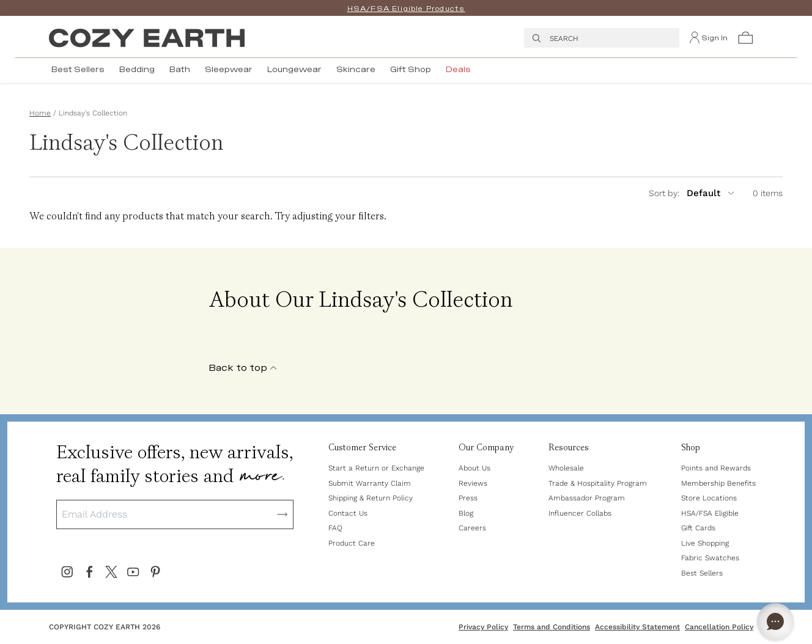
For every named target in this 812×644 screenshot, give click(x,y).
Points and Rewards (716, 468)
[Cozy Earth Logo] (147, 38)
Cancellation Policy (719, 627)
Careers (472, 528)
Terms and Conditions (552, 627)
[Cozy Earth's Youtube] (133, 572)
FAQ (335, 528)
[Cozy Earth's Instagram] (67, 572)
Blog (466, 513)
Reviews (473, 483)
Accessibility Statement (637, 627)
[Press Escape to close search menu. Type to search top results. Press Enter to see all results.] (611, 38)
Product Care (352, 543)
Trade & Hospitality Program (598, 483)
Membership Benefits (718, 483)
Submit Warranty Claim (370, 483)
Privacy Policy (483, 627)
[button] (745, 38)
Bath (180, 69)
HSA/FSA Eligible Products (406, 9)
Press (468, 498)
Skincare (356, 69)
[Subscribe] (282, 514)
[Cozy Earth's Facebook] (89, 572)
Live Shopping (705, 543)
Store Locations (709, 498)
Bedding (137, 69)
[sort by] (702, 193)
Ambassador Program (587, 498)
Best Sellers (78, 69)
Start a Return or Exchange (376, 468)
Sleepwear (229, 69)
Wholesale (566, 468)
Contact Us (348, 513)
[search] (537, 38)
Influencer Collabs (580, 513)
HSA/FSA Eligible (710, 513)
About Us (474, 468)
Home (40, 113)
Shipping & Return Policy (371, 498)
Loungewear (294, 69)
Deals (458, 69)
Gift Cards (698, 528)
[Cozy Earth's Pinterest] (155, 572)
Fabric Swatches (710, 558)
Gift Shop (411, 69)
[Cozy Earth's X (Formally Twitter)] (111, 572)
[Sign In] (708, 38)
